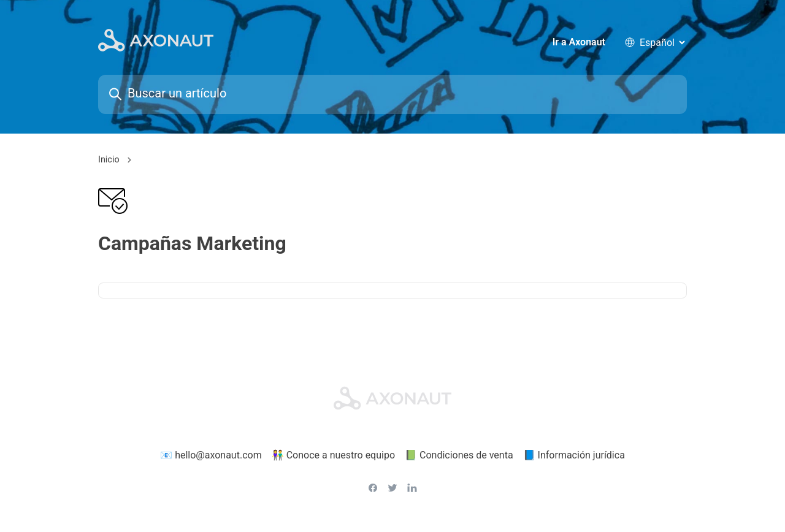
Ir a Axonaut (579, 43)
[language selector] (662, 43)
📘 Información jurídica (574, 456)
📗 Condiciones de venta (459, 456)
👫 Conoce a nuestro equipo (333, 456)
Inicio (109, 161)
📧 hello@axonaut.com (211, 456)
